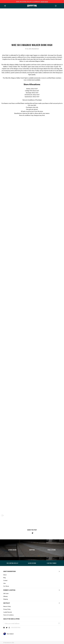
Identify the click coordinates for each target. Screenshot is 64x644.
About (5, 575)
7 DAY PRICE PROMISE (52, 563)
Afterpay (5, 596)
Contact (5, 580)
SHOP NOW (44, 2)
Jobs (4, 583)
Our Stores (6, 586)
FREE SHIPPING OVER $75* (12, 563)
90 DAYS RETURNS (32, 563)
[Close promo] (63, 1)
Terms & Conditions (8, 615)
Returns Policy (7, 606)
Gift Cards (6, 593)
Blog (4, 578)
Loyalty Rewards (8, 612)
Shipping (6, 599)
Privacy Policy (7, 609)
